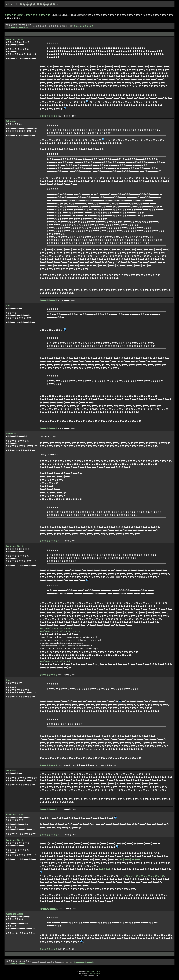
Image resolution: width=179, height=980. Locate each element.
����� (104, 869)
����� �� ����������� (143, 876)
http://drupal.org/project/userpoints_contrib (60, 631)
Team (98, 974)
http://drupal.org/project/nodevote (55, 661)
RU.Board (92, 974)
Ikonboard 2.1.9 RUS (94, 972)
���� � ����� (38, 15)
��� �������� (84, 26)
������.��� (131, 859)
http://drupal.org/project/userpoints (56, 628)
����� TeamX (14, 15)
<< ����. (13, 27)
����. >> (23, 27)
